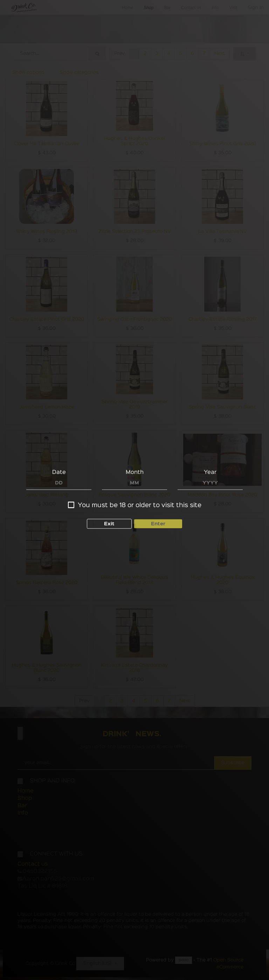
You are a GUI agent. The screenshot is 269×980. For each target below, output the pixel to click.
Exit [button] (109, 524)
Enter (158, 524)
